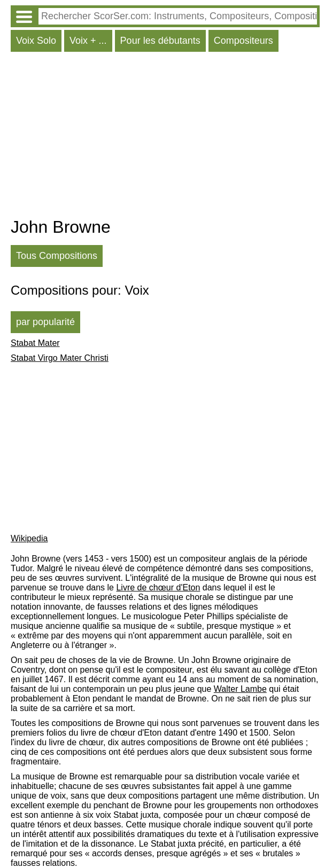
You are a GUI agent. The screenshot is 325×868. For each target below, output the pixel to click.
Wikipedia (29, 538)
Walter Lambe (240, 689)
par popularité (45, 322)
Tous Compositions (57, 256)
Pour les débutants (160, 41)
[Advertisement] (165, 137)
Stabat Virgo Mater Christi (60, 358)
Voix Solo (36, 41)
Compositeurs (243, 41)
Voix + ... (88, 41)
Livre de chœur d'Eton (158, 587)
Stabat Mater (35, 343)
